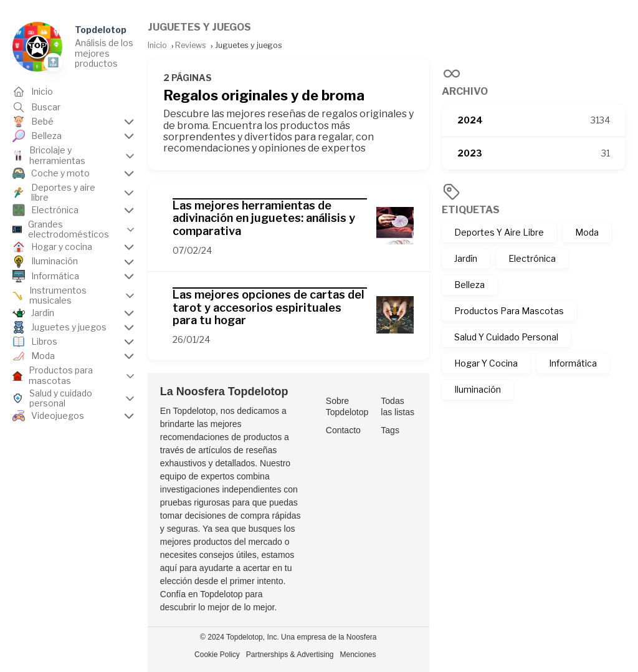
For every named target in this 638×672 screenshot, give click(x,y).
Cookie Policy (217, 655)
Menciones (358, 655)
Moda (587, 232)
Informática (573, 363)
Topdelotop (101, 30)
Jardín (466, 258)
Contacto (343, 430)
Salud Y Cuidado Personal (506, 337)
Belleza (469, 285)
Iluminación (478, 389)
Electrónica (532, 258)
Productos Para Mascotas (509, 311)
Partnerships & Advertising (290, 655)
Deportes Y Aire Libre (499, 232)
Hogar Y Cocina (486, 363)
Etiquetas (471, 210)
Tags (390, 430)
